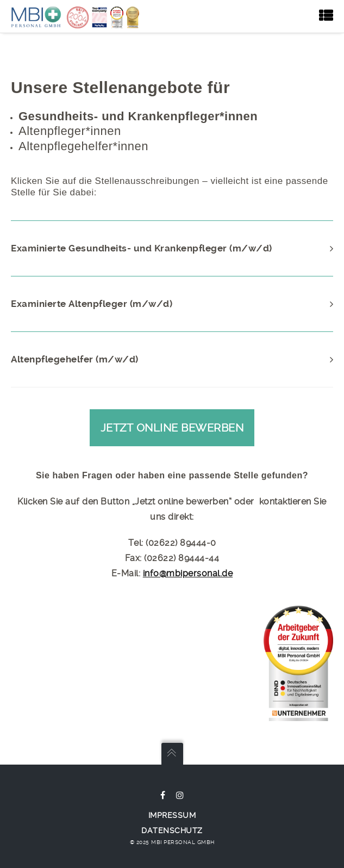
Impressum (172, 815)
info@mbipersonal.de (188, 573)
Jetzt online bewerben (172, 428)
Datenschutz (172, 830)
